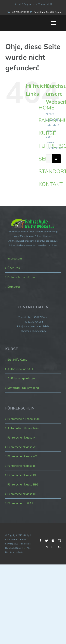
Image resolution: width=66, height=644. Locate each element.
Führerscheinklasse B (21, 466)
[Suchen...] (49, 159)
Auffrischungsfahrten (21, 378)
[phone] (59, 547)
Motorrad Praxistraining (23, 388)
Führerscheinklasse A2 (22, 456)
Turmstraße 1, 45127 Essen (47, 12)
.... (24, 548)
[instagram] (59, 541)
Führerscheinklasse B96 (23, 484)
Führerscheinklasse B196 (24, 494)
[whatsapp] (47, 547)
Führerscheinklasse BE (22, 475)
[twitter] (47, 541)
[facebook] (40, 541)
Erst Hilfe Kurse (17, 360)
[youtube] (53, 541)
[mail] (53, 547)
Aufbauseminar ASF (21, 369)
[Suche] (56, 159)
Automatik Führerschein (23, 428)
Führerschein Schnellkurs (23, 419)
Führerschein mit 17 (20, 503)
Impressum (15, 258)
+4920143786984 (20, 12)
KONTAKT (51, 184)
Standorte (14, 287)
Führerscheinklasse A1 (22, 447)
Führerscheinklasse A (21, 437)
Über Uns (14, 268)
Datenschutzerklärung (22, 277)
